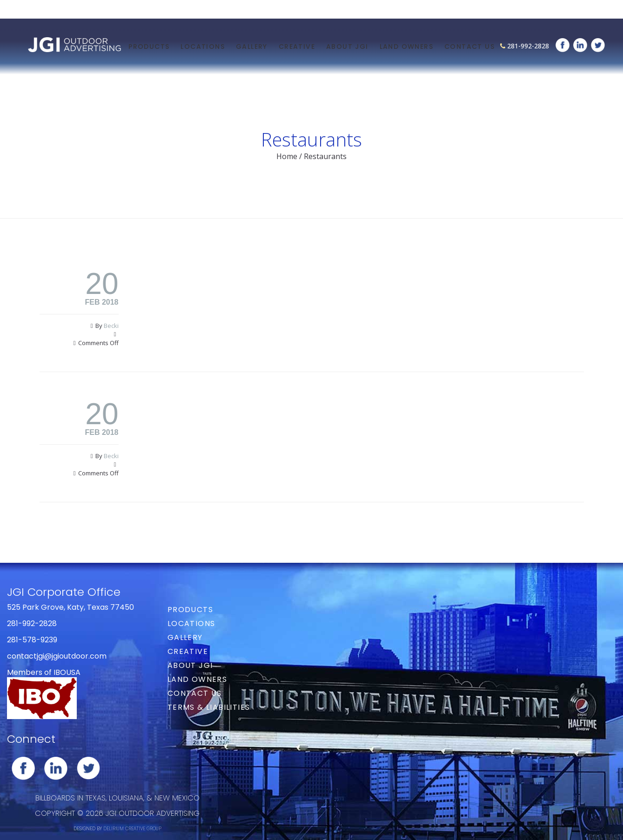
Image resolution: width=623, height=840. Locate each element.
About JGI (347, 47)
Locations (203, 47)
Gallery (252, 47)
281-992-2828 (528, 46)
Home (287, 156)
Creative (297, 47)
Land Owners (406, 47)
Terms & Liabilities (209, 707)
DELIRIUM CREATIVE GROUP (132, 829)
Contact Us (469, 47)
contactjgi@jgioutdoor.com (57, 656)
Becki (111, 326)
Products (149, 47)
